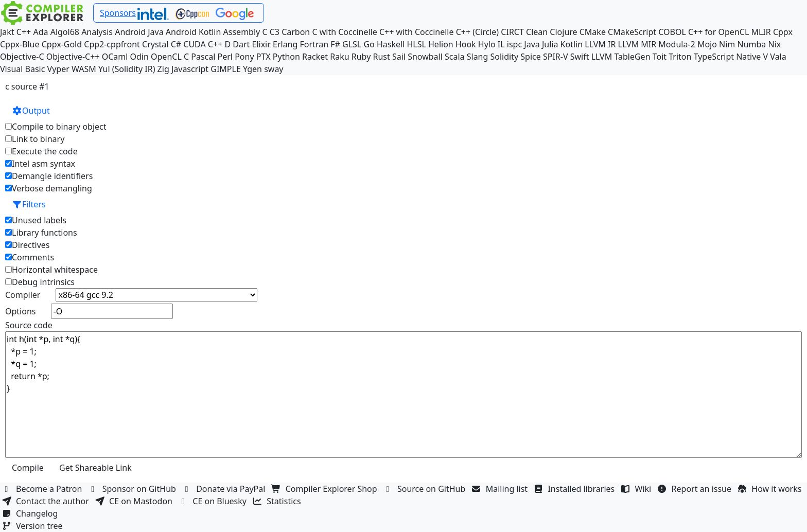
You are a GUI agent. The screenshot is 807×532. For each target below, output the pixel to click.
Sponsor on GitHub (134, 489)
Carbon (296, 32)
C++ (24, 32)
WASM (84, 69)
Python (286, 57)
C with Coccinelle (344, 32)
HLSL (416, 44)
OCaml (115, 57)
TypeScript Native (727, 57)
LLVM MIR (637, 44)
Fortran (314, 44)
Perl (225, 57)
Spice (530, 57)
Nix (774, 44)
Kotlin (572, 44)
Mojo (707, 44)
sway (274, 69)
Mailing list (501, 489)
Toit (660, 57)
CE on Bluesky (214, 501)
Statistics (278, 501)
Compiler (23, 295)
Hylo (487, 44)
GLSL (352, 44)
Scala (455, 57)
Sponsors (118, 13)
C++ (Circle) (478, 32)
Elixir (261, 44)
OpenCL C (170, 57)
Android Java (139, 32)
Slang (478, 57)
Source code (29, 325)
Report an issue (696, 489)
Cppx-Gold (62, 44)
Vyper (58, 69)
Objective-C (22, 57)
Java (532, 44)
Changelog (31, 513)
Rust (381, 57)
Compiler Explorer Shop (326, 489)
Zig (163, 69)
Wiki (637, 489)
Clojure (563, 32)
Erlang (285, 44)
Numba (751, 44)
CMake (593, 32)
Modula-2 (677, 44)
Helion (441, 44)
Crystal (155, 44)
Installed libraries (575, 489)
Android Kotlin (194, 32)
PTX (264, 57)
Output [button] (31, 111)
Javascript (190, 69)
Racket (315, 57)
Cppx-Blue (20, 44)
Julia (550, 44)
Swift (580, 57)
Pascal (203, 57)
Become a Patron (43, 489)
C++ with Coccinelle (417, 32)
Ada (40, 32)
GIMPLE (226, 69)
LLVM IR (600, 44)
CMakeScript (632, 32)
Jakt (7, 32)
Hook (466, 44)
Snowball (425, 57)
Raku (339, 57)
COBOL (672, 32)
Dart (241, 44)
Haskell (391, 44)
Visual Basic (22, 69)
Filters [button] (29, 204)
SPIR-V (556, 57)
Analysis (97, 32)
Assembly (242, 32)
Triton (680, 57)
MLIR (761, 32)
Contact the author (47, 501)
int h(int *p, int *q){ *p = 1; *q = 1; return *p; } (403, 395)
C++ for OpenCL (718, 32)
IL (501, 44)
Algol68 (65, 32)
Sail (399, 57)
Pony (244, 57)
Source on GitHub (426, 489)
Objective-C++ (73, 57)
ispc (514, 44)
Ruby (361, 57)
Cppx (783, 32)
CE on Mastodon (135, 501)
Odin (139, 57)
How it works (770, 489)
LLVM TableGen (621, 57)
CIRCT (512, 32)
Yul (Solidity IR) (127, 69)
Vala (778, 57)
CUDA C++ (203, 44)
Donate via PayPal (225, 489)
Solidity (505, 57)
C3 (275, 32)
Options (20, 311)
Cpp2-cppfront (112, 44)
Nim (727, 44)
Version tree (33, 526)
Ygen (252, 69)
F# (335, 44)
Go (369, 44)
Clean (537, 32)
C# (176, 44)
